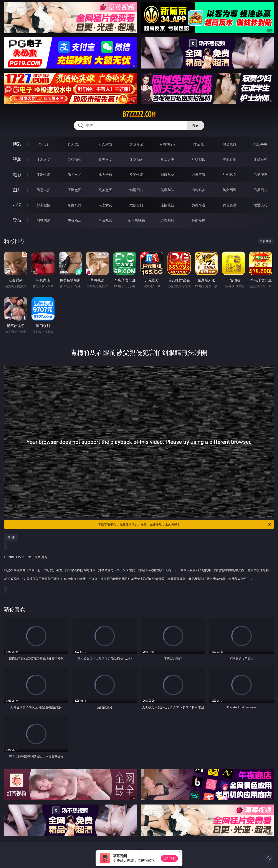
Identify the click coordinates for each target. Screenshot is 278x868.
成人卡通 (105, 175)
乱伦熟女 (230, 175)
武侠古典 (136, 205)
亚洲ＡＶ (43, 159)
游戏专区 (136, 144)
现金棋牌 (230, 144)
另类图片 (260, 190)
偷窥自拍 (43, 190)
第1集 (11, 537)
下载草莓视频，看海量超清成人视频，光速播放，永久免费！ (185, 524)
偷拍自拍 (74, 175)
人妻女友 (105, 205)
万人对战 (105, 144)
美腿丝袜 (167, 190)
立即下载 (169, 858)
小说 (17, 205)
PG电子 (43, 144)
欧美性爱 (136, 175)
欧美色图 (105, 190)
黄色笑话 (230, 205)
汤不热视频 (136, 220)
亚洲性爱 (43, 175)
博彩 (17, 144)
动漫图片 (136, 190)
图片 (17, 190)
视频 (17, 159)
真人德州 (74, 144)
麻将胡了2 (167, 144)
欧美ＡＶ (105, 159)
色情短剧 (199, 220)
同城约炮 (43, 220)
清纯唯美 (199, 190)
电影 (17, 174)
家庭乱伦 (74, 205)
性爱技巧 (260, 205)
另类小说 (199, 205)
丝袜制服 (199, 159)
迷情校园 (167, 205)
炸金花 (199, 144)
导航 (17, 220)
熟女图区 (230, 190)
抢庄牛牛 (260, 144)
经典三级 (199, 175)
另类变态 (260, 175)
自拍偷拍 (74, 159)
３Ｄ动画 (136, 159)
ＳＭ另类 (260, 159)
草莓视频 (105, 220)
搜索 (195, 125)
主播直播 (230, 159)
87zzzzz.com (139, 114)
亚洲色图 (74, 190)
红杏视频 (167, 220)
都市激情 (43, 205)
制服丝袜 (167, 175)
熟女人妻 (167, 159)
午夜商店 (74, 220)
